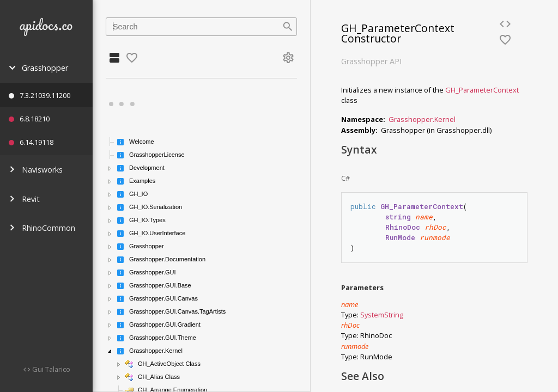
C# (345, 178)
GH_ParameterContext (482, 90)
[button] (110, 168)
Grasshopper (38, 68)
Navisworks (36, 170)
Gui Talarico (50, 369)
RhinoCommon (42, 228)
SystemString (382, 315)
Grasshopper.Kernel (422, 119)
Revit (24, 199)
